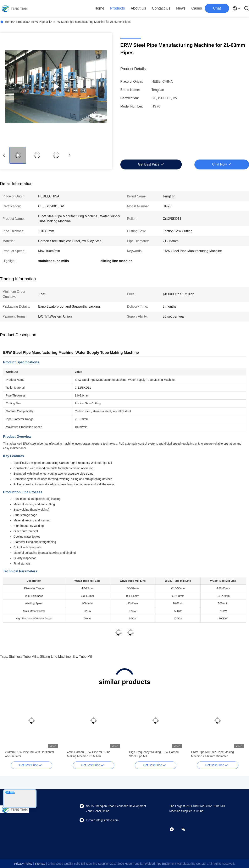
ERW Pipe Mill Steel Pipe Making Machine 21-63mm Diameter (212, 754)
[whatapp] (175, 829)
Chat (217, 8)
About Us (138, 8)
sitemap (40, 864)
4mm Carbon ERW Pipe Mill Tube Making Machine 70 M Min (89, 754)
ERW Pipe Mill (41, 22)
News (181, 8)
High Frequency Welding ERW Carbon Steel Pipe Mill (154, 754)
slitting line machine (55, 657)
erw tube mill (83, 657)
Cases (197, 8)
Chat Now (219, 164)
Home (99, 8)
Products (118, 8)
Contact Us (161, 8)
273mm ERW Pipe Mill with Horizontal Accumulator (29, 754)
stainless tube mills (24, 657)
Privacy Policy (23, 864)
